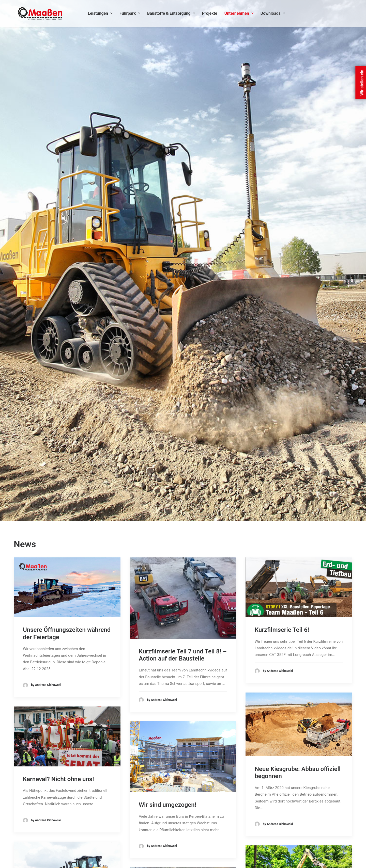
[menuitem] (102, 14)
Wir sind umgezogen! (167, 406)
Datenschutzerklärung (264, 821)
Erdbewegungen (154, 835)
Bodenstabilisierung (157, 828)
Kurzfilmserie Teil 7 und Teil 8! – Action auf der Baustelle (183, 256)
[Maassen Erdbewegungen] (40, 14)
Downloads (274, 14)
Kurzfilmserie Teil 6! (282, 231)
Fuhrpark (132, 14)
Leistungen (102, 14)
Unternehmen (241, 14)
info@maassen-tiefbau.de (48, 848)
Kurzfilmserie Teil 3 (165, 541)
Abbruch (147, 815)
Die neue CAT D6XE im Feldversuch (54, 530)
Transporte (150, 841)
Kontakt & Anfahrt (261, 815)
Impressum (255, 828)
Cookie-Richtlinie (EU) (264, 835)
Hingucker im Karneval (54, 689)
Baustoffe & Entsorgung (173, 14)
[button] (67, 188)
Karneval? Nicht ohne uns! (58, 380)
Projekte (211, 14)
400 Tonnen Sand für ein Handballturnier (288, 543)
